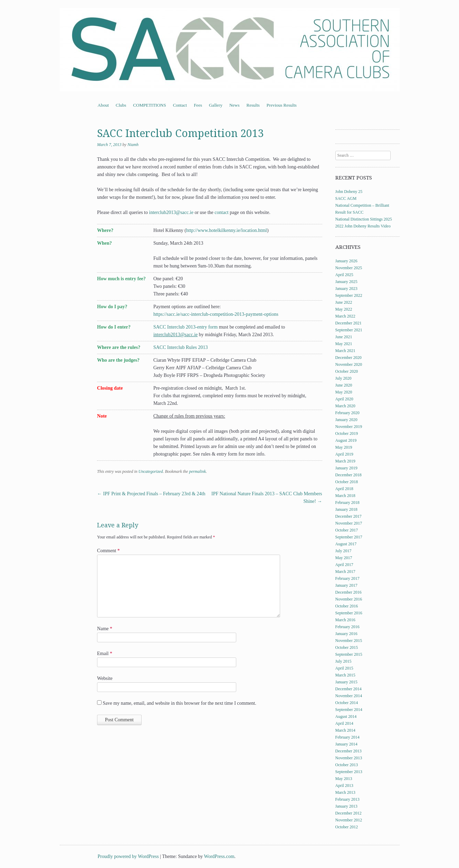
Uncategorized (151, 471)
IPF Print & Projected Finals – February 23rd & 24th (151, 494)
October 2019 (347, 433)
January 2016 (346, 634)
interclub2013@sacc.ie (171, 212)
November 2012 (349, 820)
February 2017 (347, 578)
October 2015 (347, 647)
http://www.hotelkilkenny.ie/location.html (227, 230)
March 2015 (345, 675)
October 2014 (347, 703)
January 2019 (346, 468)
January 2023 (346, 289)
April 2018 (344, 489)
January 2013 (346, 806)
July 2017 (343, 551)
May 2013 (344, 779)
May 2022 (344, 309)
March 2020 (345, 406)
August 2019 (346, 440)
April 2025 (344, 275)
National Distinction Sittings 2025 (364, 219)
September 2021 (349, 330)
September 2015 (349, 654)
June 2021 (344, 337)
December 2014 (348, 689)
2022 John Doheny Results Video (363, 226)
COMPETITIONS (149, 105)
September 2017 (349, 537)
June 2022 (344, 302)
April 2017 (344, 565)
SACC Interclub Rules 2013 (181, 347)
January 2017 (346, 585)
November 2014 (349, 696)
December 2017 (348, 516)
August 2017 (346, 544)
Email (105, 654)
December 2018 (348, 475)
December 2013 (348, 751)
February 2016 (347, 627)
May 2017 (344, 558)
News (235, 105)
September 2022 (349, 295)
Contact (180, 105)
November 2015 (349, 641)
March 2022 (345, 316)
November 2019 (349, 427)
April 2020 (344, 399)
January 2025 (346, 282)
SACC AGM (346, 198)
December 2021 (348, 323)
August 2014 (346, 716)
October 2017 (347, 530)
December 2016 (348, 592)
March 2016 (345, 620)
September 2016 (349, 613)
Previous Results (282, 105)
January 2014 (346, 744)
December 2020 (348, 358)
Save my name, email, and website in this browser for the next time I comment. (180, 703)
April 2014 (344, 723)
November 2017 (349, 523)
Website (105, 678)
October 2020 (347, 371)
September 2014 (349, 710)
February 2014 (347, 737)
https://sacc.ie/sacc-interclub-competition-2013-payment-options (216, 314)
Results (253, 105)
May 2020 (344, 392)
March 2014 (345, 730)
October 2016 (347, 606)
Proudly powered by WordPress (128, 856)
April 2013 (344, 786)
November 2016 (349, 599)
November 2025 (349, 268)
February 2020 (347, 413)
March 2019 (345, 461)
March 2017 (345, 572)
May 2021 (344, 344)
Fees (198, 105)
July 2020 (343, 378)
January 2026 (346, 261)
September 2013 (349, 772)
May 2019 (344, 447)
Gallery (216, 105)
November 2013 (349, 758)
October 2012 (347, 827)
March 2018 (345, 496)
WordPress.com (219, 856)
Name (105, 629)
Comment (108, 551)
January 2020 (346, 420)
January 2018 (346, 509)
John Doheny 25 (349, 192)
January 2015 (346, 682)
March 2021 (345, 351)
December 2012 (348, 813)
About (103, 105)
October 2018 (347, 482)
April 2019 (344, 454)
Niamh (133, 145)
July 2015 (343, 661)
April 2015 (344, 668)
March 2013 (345, 792)
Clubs (121, 105)
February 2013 (347, 799)
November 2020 (349, 364)
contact (221, 212)
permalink (197, 471)
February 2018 (347, 503)
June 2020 (344, 385)
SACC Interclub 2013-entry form (185, 327)
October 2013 (347, 765)
